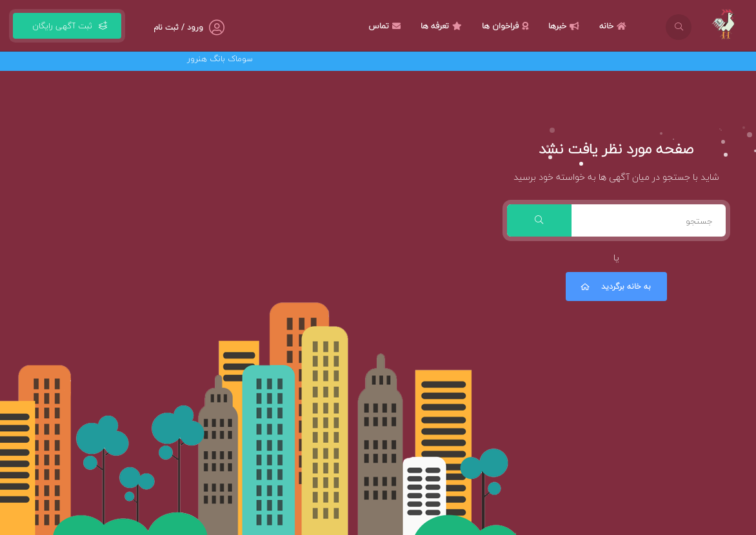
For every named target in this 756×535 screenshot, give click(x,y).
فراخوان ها (507, 26)
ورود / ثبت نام (178, 27)
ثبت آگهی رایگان (67, 26)
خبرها (565, 26)
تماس (386, 26)
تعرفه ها (443, 26)
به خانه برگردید (615, 287)
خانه (614, 26)
